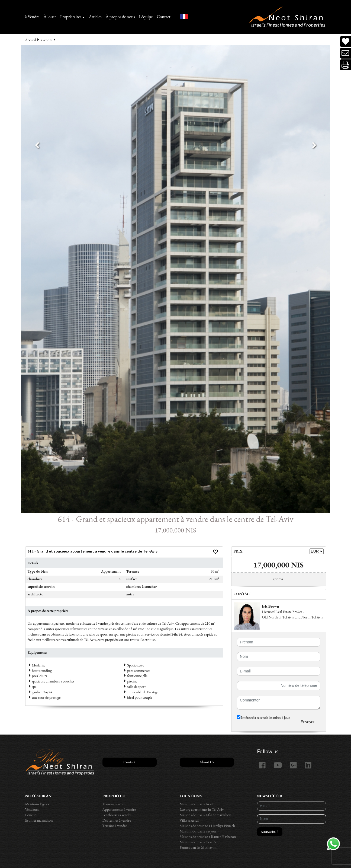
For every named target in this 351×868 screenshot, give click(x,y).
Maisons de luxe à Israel (197, 804)
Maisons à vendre (115, 804)
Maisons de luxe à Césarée (198, 842)
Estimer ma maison (39, 820)
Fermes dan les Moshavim (198, 847)
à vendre (46, 40)
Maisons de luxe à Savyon (198, 831)
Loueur (31, 815)
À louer (50, 17)
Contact (164, 17)
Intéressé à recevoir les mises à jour (263, 717)
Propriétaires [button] (71, 17)
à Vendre (32, 17)
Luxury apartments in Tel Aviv (202, 809)
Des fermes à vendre (117, 820)
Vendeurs (32, 809)
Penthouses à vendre (117, 815)
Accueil (31, 40)
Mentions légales (37, 804)
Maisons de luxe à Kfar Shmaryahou (206, 815)
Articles (95, 17)
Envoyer (307, 722)
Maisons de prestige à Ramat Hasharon (208, 837)
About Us (207, 762)
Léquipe (146, 17)
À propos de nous (120, 17)
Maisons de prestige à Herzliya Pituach (207, 826)
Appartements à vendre (119, 809)
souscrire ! (270, 832)
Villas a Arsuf (189, 820)
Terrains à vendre (115, 826)
